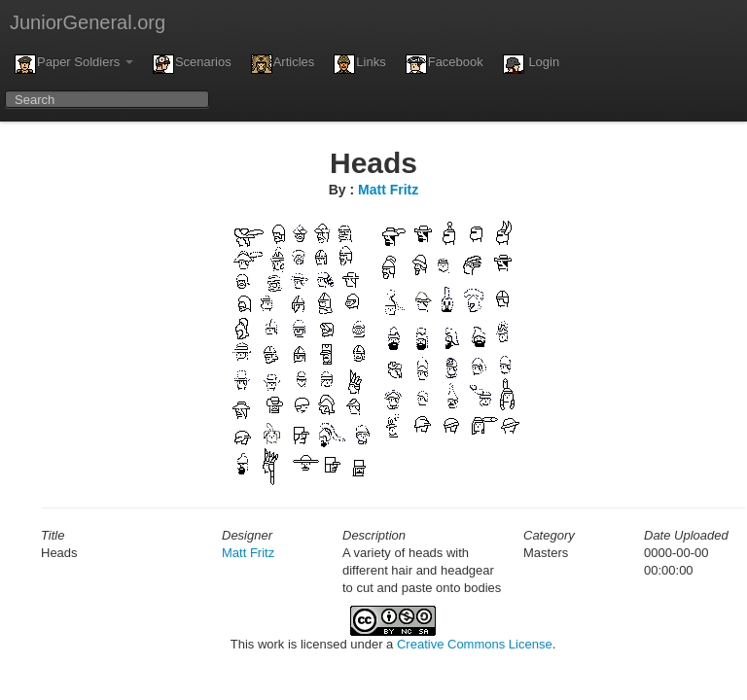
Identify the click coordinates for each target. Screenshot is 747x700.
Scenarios (192, 64)
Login (531, 64)
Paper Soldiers (74, 64)
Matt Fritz (388, 190)
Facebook (445, 64)
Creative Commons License (475, 644)
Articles (283, 64)
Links (359, 64)
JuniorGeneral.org (88, 22)
